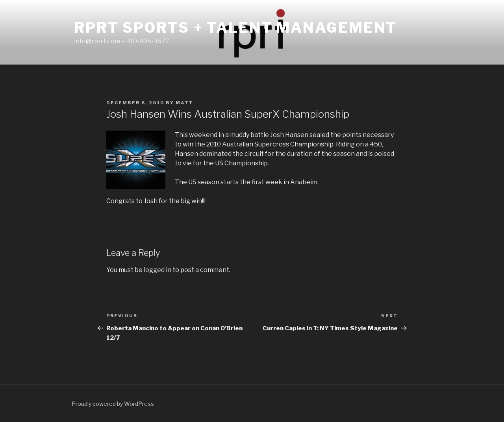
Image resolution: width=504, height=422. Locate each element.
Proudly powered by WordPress (113, 404)
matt (184, 103)
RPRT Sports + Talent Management (235, 28)
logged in (157, 270)
